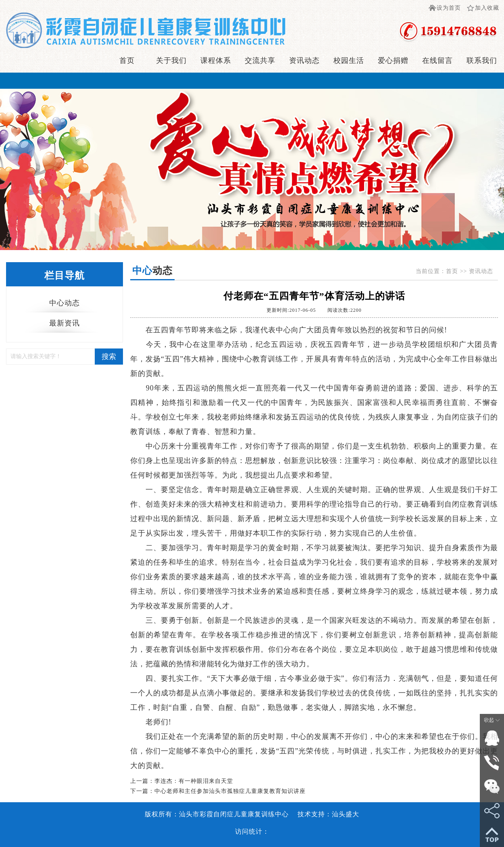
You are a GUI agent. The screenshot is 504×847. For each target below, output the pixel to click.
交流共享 (260, 60)
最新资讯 (65, 323)
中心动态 (65, 303)
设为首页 (449, 8)
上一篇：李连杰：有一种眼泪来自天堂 (182, 781)
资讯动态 (304, 60)
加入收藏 (487, 8)
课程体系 (216, 60)
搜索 (109, 357)
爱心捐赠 (393, 60)
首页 (127, 60)
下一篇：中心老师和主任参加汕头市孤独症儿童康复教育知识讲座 (218, 791)
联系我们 (482, 60)
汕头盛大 (346, 814)
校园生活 (349, 60)
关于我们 (171, 60)
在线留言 (437, 60)
